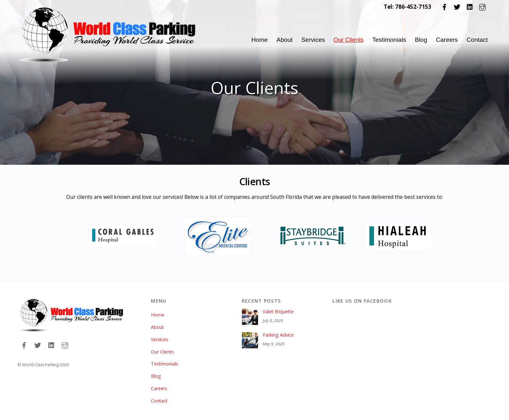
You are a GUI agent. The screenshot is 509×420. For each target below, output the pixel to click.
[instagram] (482, 7)
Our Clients (348, 40)
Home (259, 40)
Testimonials (389, 40)
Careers (447, 40)
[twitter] (457, 7)
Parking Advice (278, 328)
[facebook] (444, 7)
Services (312, 40)
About (284, 40)
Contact (477, 40)
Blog (421, 40)
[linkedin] (470, 7)
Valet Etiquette (279, 305)
